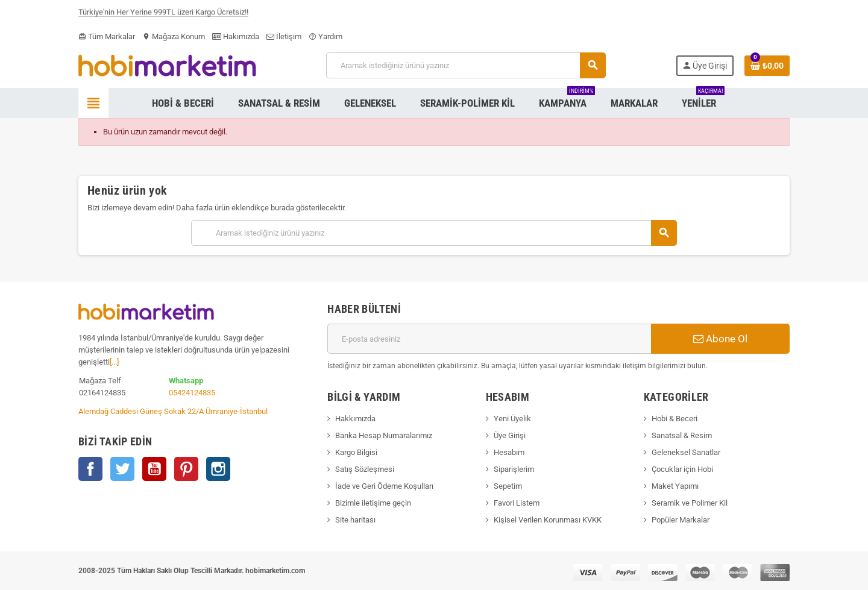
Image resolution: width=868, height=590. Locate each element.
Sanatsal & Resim (682, 435)
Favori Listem (517, 503)
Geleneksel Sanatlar (686, 452)
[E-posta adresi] (489, 339)
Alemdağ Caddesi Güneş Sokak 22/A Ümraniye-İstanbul (173, 411)
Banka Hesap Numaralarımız (384, 435)
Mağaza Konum (174, 36)
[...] (114, 362)
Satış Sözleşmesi (365, 469)
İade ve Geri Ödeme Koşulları (384, 486)
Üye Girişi (510, 435)
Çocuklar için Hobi (682, 469)
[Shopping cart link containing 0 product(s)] (767, 66)
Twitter (122, 469)
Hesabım (509, 452)
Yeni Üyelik (512, 419)
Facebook (90, 469)
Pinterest (186, 469)
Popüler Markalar (681, 520)
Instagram (218, 469)
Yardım (325, 36)
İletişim (284, 36)
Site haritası (355, 520)
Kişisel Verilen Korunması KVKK (548, 520)
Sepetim (508, 486)
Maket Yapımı (675, 486)
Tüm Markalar (107, 36)
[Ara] (466, 65)
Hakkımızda (355, 419)
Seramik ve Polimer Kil (690, 503)
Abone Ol (720, 339)
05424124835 (192, 393)
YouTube (154, 469)
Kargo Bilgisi (356, 452)
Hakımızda (236, 36)
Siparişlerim (514, 469)
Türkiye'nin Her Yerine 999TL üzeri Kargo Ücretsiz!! (163, 14)
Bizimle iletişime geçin (373, 503)
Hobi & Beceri (675, 419)
